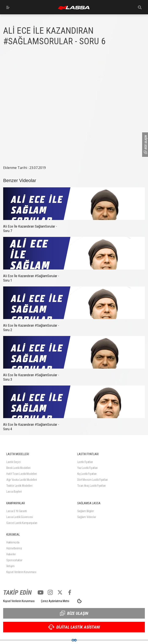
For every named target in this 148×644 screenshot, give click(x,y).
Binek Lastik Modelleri (18, 468)
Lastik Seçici (13, 462)
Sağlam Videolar (87, 517)
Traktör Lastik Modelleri (19, 486)
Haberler (11, 554)
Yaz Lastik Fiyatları (88, 468)
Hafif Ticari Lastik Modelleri (22, 474)
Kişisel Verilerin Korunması (21, 572)
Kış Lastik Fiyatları (87, 474)
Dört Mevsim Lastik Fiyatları (93, 480)
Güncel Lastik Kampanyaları (22, 523)
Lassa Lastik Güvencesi (20, 517)
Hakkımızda (13, 542)
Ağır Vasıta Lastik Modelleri (22, 480)
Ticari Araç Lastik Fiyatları (92, 486)
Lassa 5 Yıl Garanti (17, 511)
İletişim (10, 566)
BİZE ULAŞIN (74, 613)
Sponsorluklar (14, 560)
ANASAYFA (74, 8)
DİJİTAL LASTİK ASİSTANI (74, 627)
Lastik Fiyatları (85, 462)
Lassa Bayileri (14, 492)
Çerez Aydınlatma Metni (55, 601)
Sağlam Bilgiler (86, 511)
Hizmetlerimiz (14, 548)
